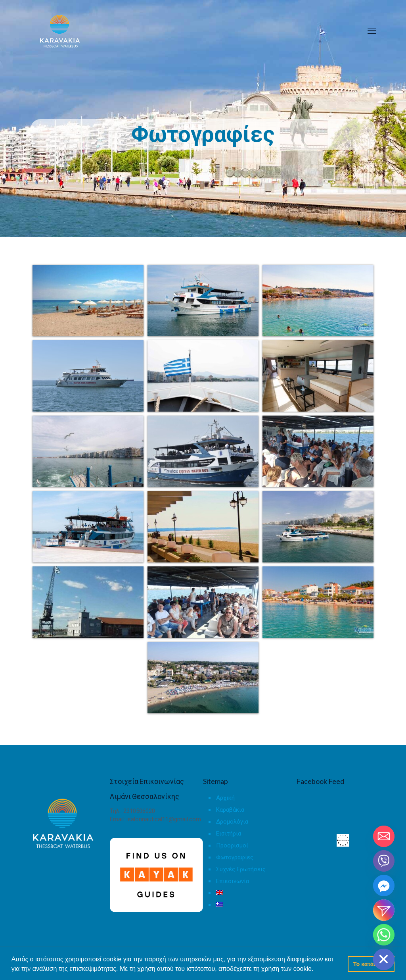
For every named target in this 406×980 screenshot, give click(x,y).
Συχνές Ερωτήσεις (241, 869)
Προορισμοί (232, 845)
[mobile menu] (372, 31)
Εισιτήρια (229, 834)
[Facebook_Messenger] (384, 886)
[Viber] (384, 861)
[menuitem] (254, 895)
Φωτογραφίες (235, 857)
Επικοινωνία (233, 881)
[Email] (384, 836)
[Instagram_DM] (384, 910)
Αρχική (225, 798)
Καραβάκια (230, 810)
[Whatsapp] (384, 935)
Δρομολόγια (232, 822)
